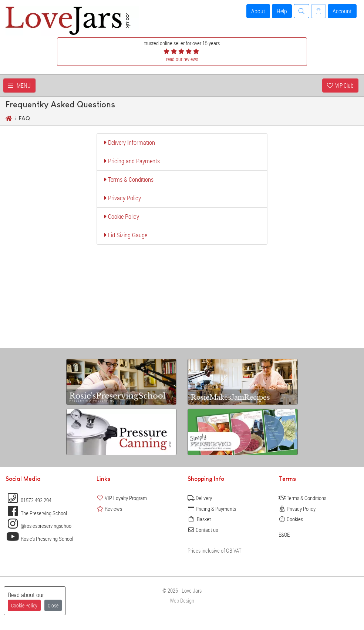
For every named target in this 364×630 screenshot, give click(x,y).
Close (53, 605)
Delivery (200, 498)
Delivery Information (130, 143)
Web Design (182, 601)
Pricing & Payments (212, 509)
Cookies (291, 519)
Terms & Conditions (129, 180)
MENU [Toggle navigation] (19, 86)
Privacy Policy (123, 198)
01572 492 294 (28, 500)
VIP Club (340, 86)
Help (282, 11)
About (258, 11)
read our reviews (182, 59)
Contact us (203, 530)
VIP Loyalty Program (122, 498)
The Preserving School (36, 513)
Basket (199, 519)
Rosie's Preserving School (39, 539)
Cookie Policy (122, 217)
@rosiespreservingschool (39, 526)
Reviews (109, 509)
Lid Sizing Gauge (126, 235)
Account (342, 11)
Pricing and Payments (132, 161)
